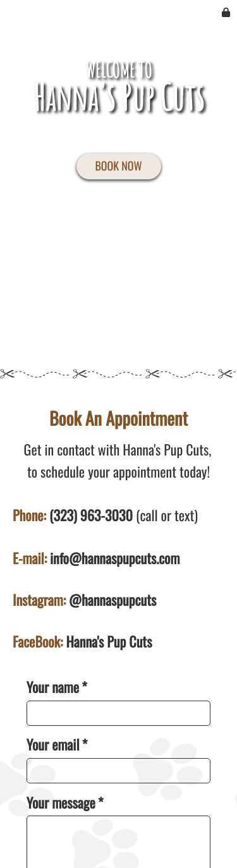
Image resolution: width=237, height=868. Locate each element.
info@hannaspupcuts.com (115, 558)
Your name (57, 688)
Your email (57, 745)
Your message (65, 803)
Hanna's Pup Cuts (109, 642)
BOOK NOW (118, 166)
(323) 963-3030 (91, 515)
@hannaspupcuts (112, 600)
